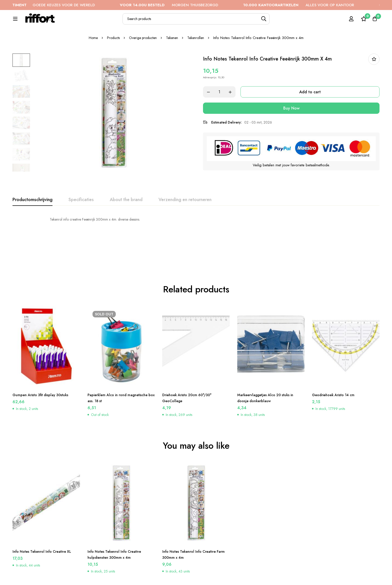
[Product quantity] (226, 109)
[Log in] (348, 22)
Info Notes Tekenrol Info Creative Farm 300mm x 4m (193, 534)
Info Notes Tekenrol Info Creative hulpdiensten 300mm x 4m (118, 534)
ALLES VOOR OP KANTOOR (317, 5)
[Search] (278, 22)
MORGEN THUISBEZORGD (187, 5)
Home (90, 55)
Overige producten (142, 55)
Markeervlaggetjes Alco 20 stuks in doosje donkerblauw (269, 378)
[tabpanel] (196, 236)
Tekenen (173, 55)
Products (111, 55)
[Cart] (373, 22)
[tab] (32, 217)
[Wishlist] (360, 22)
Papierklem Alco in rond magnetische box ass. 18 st (111, 378)
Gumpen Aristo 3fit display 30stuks (44, 375)
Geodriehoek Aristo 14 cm (336, 375)
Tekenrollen (198, 55)
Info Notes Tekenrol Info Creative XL (46, 531)
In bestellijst (374, 76)
